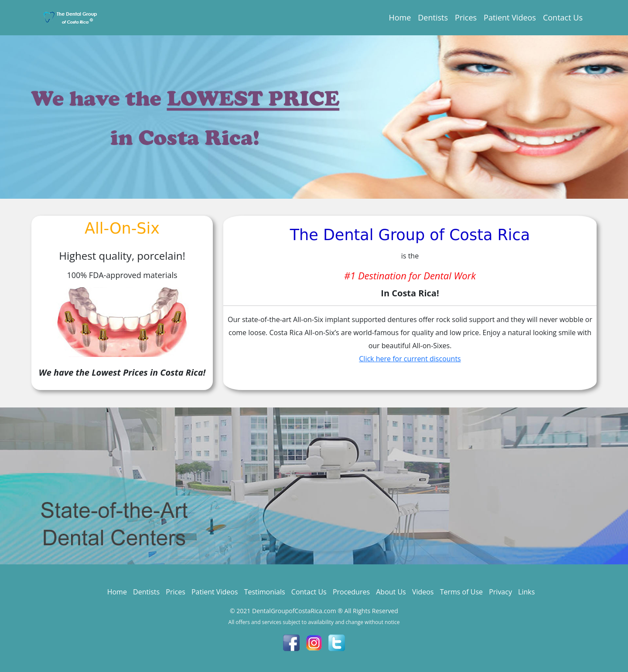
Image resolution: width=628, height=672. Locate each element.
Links (526, 592)
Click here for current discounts (410, 359)
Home (400, 17)
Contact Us (563, 17)
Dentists (433, 17)
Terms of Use (461, 592)
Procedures (351, 592)
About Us (391, 592)
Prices (466, 17)
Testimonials (265, 592)
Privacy (500, 592)
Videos (423, 592)
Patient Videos (510, 17)
